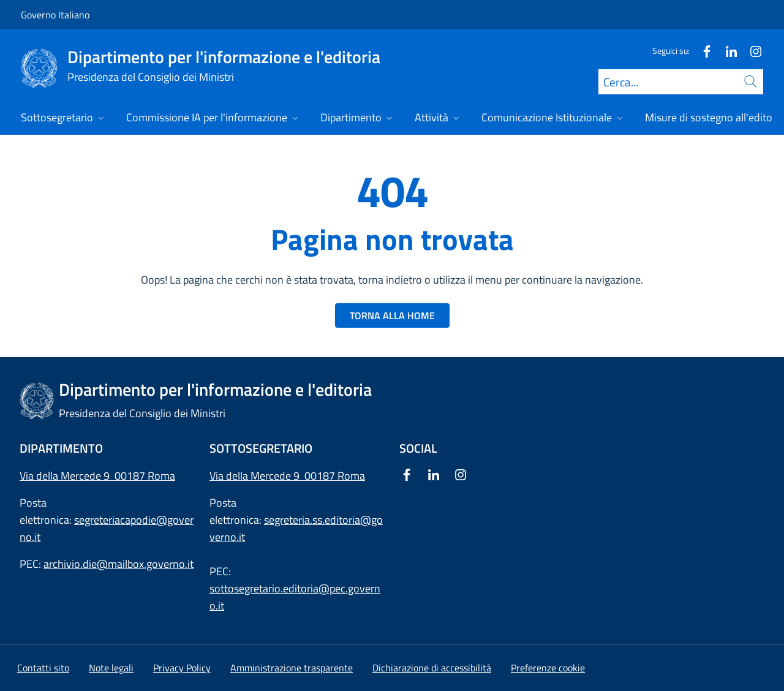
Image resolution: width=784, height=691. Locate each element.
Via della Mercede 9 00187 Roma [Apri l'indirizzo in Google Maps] (97, 476)
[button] (548, 668)
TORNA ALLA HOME (392, 315)
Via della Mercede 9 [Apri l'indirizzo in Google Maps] (257, 476)
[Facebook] (702, 51)
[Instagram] (751, 51)
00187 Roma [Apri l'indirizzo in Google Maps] (335, 476)
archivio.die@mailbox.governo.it (119, 564)
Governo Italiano (55, 15)
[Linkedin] (726, 51)
